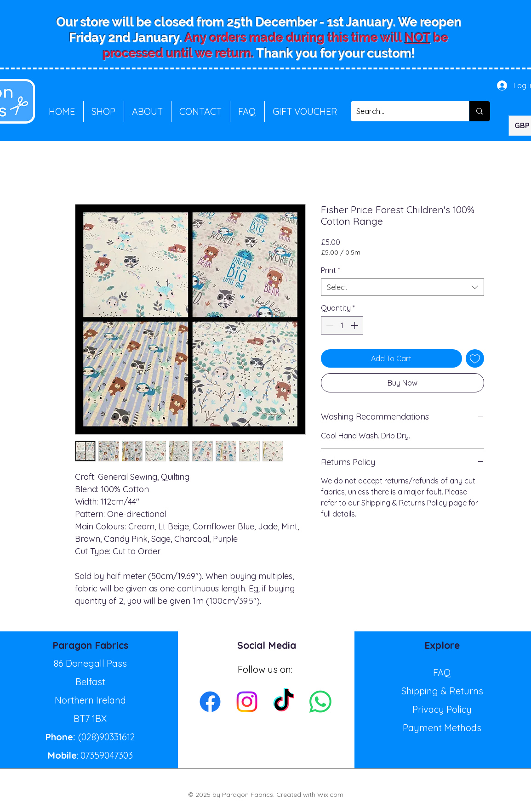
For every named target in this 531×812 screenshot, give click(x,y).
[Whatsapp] (320, 702)
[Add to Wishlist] (475, 358)
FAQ (442, 673)
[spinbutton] (342, 325)
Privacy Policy (442, 709)
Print (331, 270)
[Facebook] (210, 702)
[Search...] (403, 111)
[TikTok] (284, 702)
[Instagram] (247, 702)
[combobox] (403, 287)
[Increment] (355, 325)
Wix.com (330, 795)
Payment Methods (442, 728)
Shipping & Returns (442, 691)
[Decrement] (329, 325)
